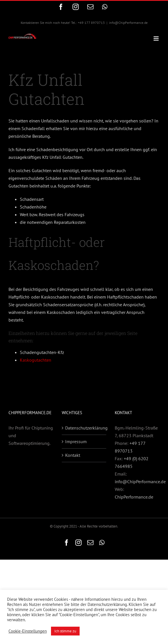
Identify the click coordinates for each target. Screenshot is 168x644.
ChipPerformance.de (134, 497)
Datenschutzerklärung (84, 428)
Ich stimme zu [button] (65, 631)
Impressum (76, 441)
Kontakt (73, 455)
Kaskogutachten (36, 360)
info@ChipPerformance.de (128, 23)
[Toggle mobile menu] (157, 38)
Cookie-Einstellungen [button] (28, 631)
